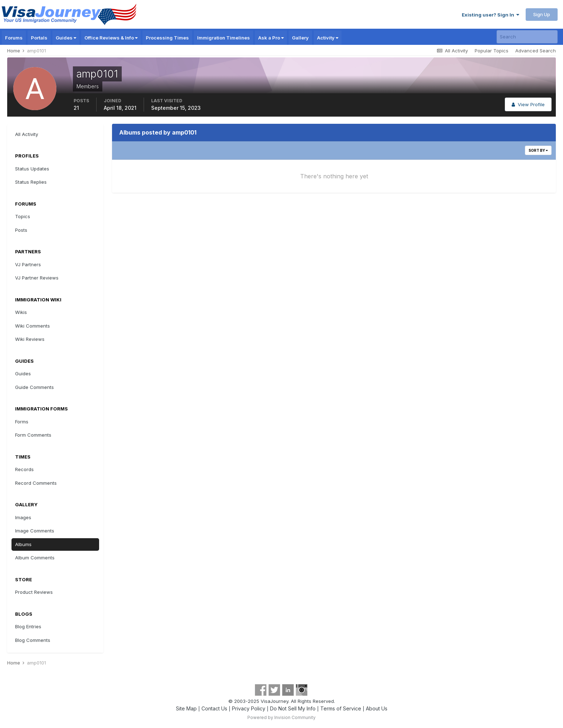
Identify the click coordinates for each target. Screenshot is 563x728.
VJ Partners (28, 264)
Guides (66, 38)
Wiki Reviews (30, 339)
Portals (39, 38)
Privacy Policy (249, 708)
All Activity (27, 134)
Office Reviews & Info (111, 38)
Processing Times (167, 38)
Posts (21, 230)
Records (24, 469)
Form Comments (33, 435)
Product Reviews (34, 592)
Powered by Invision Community (281, 717)
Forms (22, 422)
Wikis (21, 312)
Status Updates (32, 169)
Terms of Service (341, 708)
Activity (328, 38)
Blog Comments (33, 640)
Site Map (186, 708)
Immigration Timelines (224, 38)
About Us (377, 708)
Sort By (538, 150)
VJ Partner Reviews (37, 278)
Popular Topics (492, 51)
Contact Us (214, 708)
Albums (23, 544)
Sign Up (542, 14)
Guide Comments (34, 387)
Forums (14, 38)
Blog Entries (28, 626)
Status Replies (31, 182)
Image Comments (35, 531)
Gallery (300, 38)
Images (23, 517)
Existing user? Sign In (490, 15)
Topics (23, 216)
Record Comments (36, 483)
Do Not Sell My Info (293, 708)
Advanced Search (536, 51)
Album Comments (35, 558)
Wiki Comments (32, 326)
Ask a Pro (271, 38)
